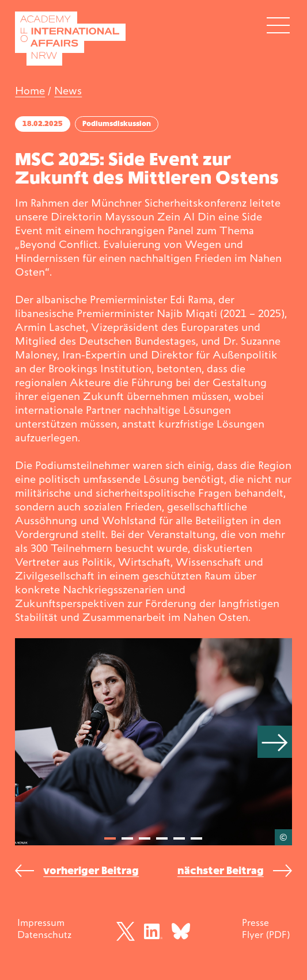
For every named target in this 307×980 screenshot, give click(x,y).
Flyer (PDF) (266, 935)
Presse (255, 922)
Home (30, 91)
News (68, 91)
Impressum (41, 922)
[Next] (275, 742)
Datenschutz (44, 935)
